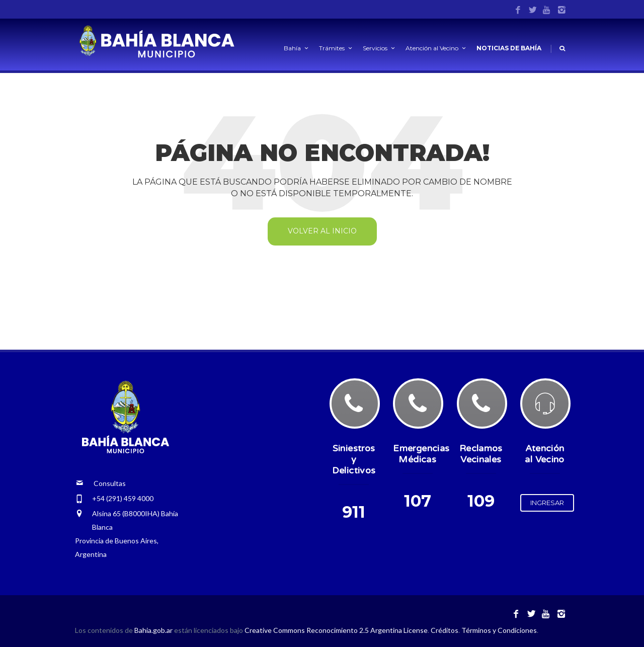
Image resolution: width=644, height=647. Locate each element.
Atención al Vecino (436, 48)
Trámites (336, 48)
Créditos (445, 630)
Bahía (297, 48)
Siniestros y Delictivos (354, 459)
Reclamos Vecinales (481, 454)
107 (418, 501)
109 (481, 501)
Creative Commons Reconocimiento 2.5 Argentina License (336, 630)
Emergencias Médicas (421, 454)
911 (354, 512)
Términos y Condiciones (499, 630)
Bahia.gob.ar (154, 630)
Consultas (101, 483)
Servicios (380, 48)
